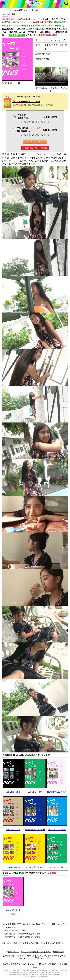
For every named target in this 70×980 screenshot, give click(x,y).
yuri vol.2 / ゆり (35, 792)
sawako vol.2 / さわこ (57, 792)
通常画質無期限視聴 (24, 117)
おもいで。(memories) (45, 29)
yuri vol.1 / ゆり (13, 910)
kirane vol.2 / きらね (57, 830)
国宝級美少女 (8, 29)
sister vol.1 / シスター (35, 830)
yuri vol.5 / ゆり (13, 792)
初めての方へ (12, 952)
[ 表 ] (11, 83)
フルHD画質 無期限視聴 (29, 130)
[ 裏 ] (19, 83)
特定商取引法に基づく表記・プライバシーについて (25, 964)
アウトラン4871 (25, 29)
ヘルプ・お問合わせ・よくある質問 (36, 952)
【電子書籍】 (45, 32)
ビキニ (60, 45)
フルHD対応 (17, 10)
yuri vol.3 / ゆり (13, 830)
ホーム (5, 10)
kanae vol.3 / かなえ (35, 867)
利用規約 (52, 964)
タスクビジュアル (17, 32)
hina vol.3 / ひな (13, 867)
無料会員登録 (59, 952)
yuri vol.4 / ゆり (57, 867)
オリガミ (32, 32)
